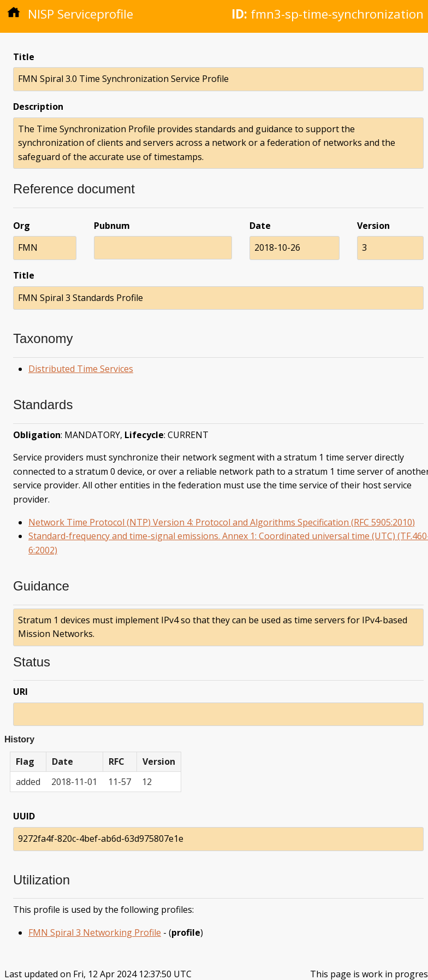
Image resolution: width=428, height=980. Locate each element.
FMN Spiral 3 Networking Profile (95, 932)
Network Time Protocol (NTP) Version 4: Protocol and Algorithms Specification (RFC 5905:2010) (222, 522)
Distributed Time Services (81, 369)
